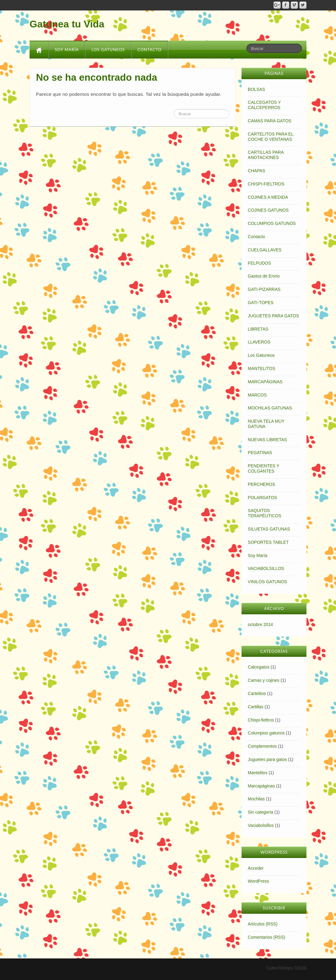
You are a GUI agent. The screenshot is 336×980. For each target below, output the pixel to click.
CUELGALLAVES (264, 250)
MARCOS (257, 395)
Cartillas (256, 707)
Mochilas (256, 799)
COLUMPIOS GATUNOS (272, 223)
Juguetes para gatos (267, 759)
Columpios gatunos (266, 733)
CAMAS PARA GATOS (270, 121)
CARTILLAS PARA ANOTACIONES (266, 155)
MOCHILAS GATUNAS (270, 408)
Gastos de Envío (264, 276)
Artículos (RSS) (262, 924)
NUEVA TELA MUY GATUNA (266, 424)
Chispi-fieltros (261, 720)
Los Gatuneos (108, 50)
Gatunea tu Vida (67, 24)
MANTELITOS (261, 368)
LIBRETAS (258, 329)
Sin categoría (260, 812)
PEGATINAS (260, 453)
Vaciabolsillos (261, 825)
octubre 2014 (260, 624)
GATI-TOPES (261, 303)
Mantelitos (258, 773)
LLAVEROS (259, 342)
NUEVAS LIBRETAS (267, 440)
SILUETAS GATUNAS (269, 529)
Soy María (67, 50)
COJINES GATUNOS (268, 210)
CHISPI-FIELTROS (266, 184)
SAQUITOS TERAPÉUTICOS (264, 513)
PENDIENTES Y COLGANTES (263, 468)
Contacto (150, 50)
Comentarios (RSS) (266, 937)
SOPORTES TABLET (268, 542)
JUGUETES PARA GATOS (273, 316)
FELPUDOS (259, 263)
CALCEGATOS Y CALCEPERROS (264, 105)
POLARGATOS (262, 498)
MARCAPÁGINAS (265, 382)
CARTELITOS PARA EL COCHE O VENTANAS (271, 137)
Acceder (256, 868)
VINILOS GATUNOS (267, 582)
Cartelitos (257, 693)
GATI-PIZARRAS (264, 289)
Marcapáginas (261, 786)
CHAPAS (256, 171)
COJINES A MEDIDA (268, 197)
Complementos (262, 746)
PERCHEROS (261, 484)
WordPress (258, 881)
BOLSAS (256, 89)
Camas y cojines (264, 680)
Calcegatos (258, 667)
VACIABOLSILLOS (266, 568)
